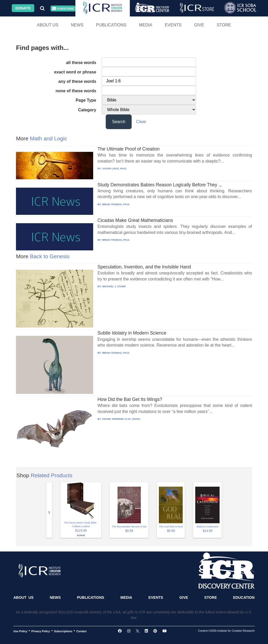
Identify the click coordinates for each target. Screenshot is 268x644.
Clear (141, 122)
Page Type (86, 100)
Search (119, 122)
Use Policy (20, 631)
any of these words (77, 81)
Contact (82, 631)
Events (173, 25)
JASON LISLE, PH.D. (115, 168)
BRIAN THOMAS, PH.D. (116, 204)
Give (199, 25)
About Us (48, 25)
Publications (111, 25)
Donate (23, 8)
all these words (81, 63)
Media (146, 25)
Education (244, 597)
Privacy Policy (41, 631)
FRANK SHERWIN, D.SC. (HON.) (121, 419)
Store (224, 25)
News (77, 25)
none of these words (76, 91)
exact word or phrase (75, 72)
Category (87, 110)
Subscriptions (63, 631)
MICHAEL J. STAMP (114, 286)
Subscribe (63, 8)
